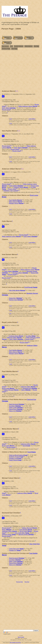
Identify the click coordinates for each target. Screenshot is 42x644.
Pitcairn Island (6, 110)
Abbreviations (29, 46)
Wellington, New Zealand (11, 191)
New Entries (5, 46)
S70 (10, 313)
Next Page (14, 49)
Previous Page (6, 49)
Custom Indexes (19, 46)
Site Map (36, 46)
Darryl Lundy (21, 637)
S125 (11, 119)
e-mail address (32, 119)
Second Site (18, 643)
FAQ (11, 46)
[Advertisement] (21, 71)
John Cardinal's (13, 643)
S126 (11, 123)
